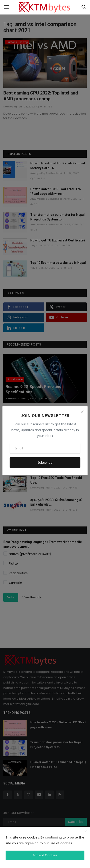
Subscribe (45, 463)
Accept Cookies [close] (45, 855)
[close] (86, 831)
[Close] (82, 412)
